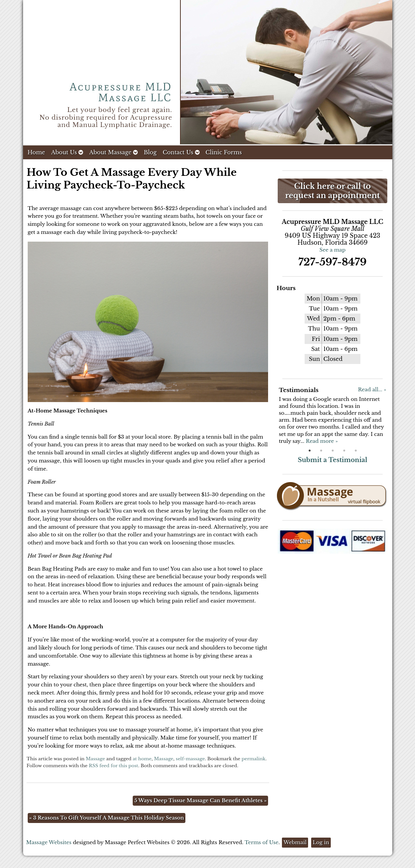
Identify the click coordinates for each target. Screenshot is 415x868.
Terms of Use (262, 842)
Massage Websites (49, 842)
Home (37, 152)
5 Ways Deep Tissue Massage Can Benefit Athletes (200, 800)
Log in (321, 842)
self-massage (190, 759)
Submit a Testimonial (332, 460)
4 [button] (344, 451)
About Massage (113, 152)
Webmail (295, 842)
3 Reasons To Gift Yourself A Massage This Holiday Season (107, 818)
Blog (150, 152)
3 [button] (333, 451)
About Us (67, 152)
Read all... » (372, 390)
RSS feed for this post (113, 766)
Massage (95, 759)
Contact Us (181, 152)
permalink (253, 759)
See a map (333, 250)
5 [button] (356, 451)
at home (142, 759)
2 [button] (321, 451)
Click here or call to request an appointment (332, 191)
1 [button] (310, 451)
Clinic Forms (223, 152)
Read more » (322, 441)
